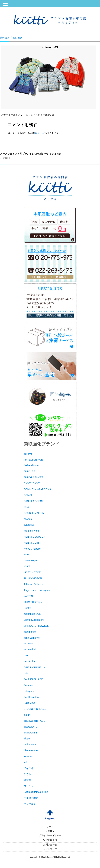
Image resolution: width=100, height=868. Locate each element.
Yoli (26, 762)
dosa (26, 507)
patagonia (29, 691)
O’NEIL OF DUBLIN (35, 667)
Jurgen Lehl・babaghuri (37, 590)
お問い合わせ (50, 845)
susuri (27, 715)
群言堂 (27, 780)
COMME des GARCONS (37, 489)
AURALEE (29, 471)
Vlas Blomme (31, 750)
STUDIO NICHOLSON (36, 709)
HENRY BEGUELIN (35, 537)
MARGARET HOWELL (36, 626)
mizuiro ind (30, 650)
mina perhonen (32, 638)
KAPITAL (29, 596)
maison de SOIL (33, 614)
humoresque (31, 560)
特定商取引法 (50, 840)
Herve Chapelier (33, 549)
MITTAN (28, 644)
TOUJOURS (30, 727)
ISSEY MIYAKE (32, 572)
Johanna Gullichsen (35, 584)
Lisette (27, 608)
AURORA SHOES (34, 477)
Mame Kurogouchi (34, 620)
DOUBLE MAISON (34, 513)
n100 (26, 655)
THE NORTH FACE (34, 721)
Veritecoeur (30, 745)
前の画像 (5, 38)
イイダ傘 (29, 768)
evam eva (29, 525)
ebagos (28, 519)
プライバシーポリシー (50, 836)
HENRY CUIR (31, 543)
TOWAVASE (30, 733)
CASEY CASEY (32, 483)
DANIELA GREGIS (34, 501)
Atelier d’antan (32, 465)
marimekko (30, 632)
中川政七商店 (31, 798)
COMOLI (29, 495)
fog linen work (31, 531)
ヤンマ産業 (30, 804)
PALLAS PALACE (33, 679)
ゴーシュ (29, 786)
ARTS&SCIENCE (33, 460)
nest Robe (29, 661)
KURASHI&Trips (33, 602)
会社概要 (50, 831)
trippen (28, 739)
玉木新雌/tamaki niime (36, 792)
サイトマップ (50, 849)
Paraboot (29, 685)
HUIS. (27, 554)
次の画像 (17, 38)
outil (26, 673)
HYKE (27, 566)
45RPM (28, 454)
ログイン (40, 133)
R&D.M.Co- (30, 703)
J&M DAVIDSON (33, 578)
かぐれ (27, 774)
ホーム (50, 827)
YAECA (28, 756)
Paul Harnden (31, 697)
